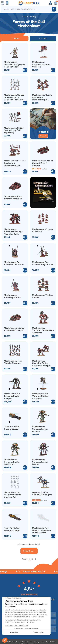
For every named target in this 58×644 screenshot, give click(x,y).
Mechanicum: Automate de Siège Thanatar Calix (13, 232)
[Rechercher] (54, 9)
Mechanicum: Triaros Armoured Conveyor (14, 329)
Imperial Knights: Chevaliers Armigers (42, 493)
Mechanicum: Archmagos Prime (13, 296)
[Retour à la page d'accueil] (29, 3)
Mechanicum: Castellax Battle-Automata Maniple (41, 363)
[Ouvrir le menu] (2, 3)
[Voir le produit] (25, 171)
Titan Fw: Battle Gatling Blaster (12, 428)
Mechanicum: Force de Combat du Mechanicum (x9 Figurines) (15, 163)
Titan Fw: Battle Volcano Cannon (12, 529)
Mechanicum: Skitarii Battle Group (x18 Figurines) (14, 130)
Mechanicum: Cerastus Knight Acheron (40, 429)
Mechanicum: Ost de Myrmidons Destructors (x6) (42, 97)
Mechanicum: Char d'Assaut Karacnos (13, 198)
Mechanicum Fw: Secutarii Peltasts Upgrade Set (13, 495)
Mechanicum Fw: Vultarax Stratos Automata (40, 396)
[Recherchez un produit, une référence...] (27, 9)
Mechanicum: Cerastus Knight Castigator (12, 462)
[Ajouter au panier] (25, 70)
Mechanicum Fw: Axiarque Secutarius (14, 263)
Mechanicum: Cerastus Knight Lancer (40, 462)
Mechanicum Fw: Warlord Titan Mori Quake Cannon (41, 530)
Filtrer (15, 38)
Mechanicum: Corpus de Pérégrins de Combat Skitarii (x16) (14, 97)
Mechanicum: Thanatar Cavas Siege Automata (43, 330)
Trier (43, 38)
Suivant (29, 551)
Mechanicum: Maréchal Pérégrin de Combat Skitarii (14, 64)
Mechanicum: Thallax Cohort (42, 296)
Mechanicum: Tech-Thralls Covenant (13, 362)
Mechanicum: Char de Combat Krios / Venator (43, 163)
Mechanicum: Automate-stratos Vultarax (41, 64)
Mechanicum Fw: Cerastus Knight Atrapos (12, 396)
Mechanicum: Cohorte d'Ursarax (43, 230)
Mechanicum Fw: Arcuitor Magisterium (42, 263)
